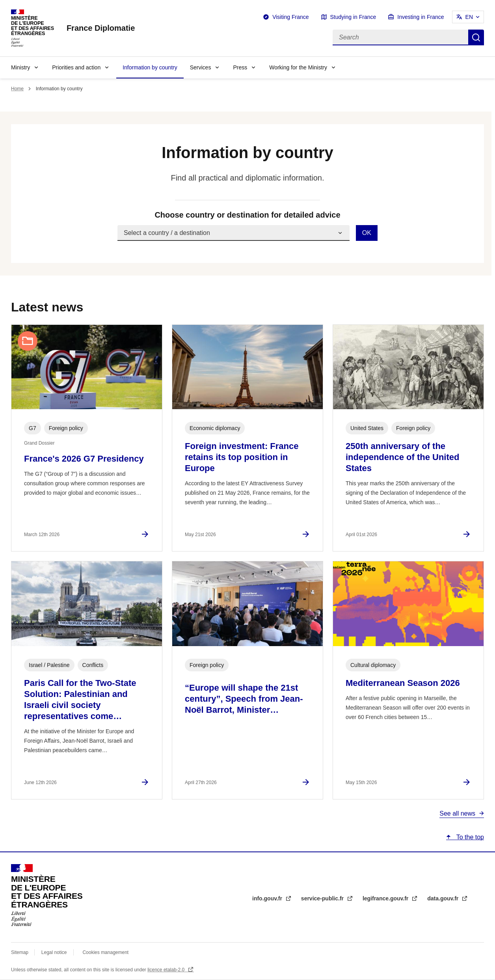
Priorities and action (76, 67)
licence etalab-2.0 (167, 970)
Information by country (150, 67)
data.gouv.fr (444, 898)
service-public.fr (323, 898)
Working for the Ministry (298, 67)
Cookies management (105, 952)
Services (201, 67)
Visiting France (290, 17)
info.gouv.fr (268, 898)
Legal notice (54, 952)
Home (17, 89)
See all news (457, 813)
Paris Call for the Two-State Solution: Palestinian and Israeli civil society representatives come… (80, 700)
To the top (469, 837)
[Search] (400, 37)
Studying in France (353, 17)
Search (476, 37)
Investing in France (421, 17)
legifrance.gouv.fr (386, 898)
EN (469, 17)
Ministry (20, 67)
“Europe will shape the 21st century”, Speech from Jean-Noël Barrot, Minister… (244, 699)
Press (240, 67)
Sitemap (20, 952)
